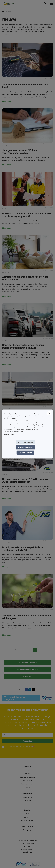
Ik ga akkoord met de (20, 747)
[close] (49, 413)
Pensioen (27, 787)
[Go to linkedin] (30, 690)
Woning (28, 774)
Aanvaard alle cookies (25, 448)
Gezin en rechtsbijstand (28, 777)
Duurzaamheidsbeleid (28, 849)
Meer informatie (9, 434)
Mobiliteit (27, 770)
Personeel (28, 800)
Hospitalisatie (27, 780)
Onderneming (27, 797)
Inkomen (28, 804)
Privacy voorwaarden (26, 747)
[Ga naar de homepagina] (10, 4)
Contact (28, 814)
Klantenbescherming (28, 820)
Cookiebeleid (27, 846)
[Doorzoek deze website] (45, 4)
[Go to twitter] (34, 690)
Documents (28, 817)
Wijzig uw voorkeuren (25, 442)
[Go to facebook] (26, 690)
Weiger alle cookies (25, 453)
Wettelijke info (27, 852)
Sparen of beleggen (28, 784)
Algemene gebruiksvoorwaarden (27, 840)
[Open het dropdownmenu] (51, 4)
